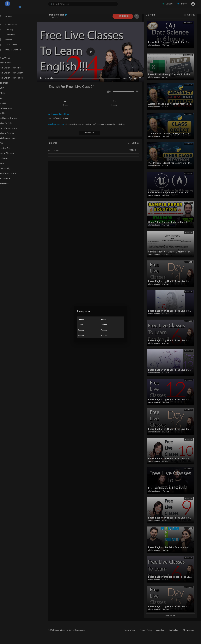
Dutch (80, 325)
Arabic (104, 319)
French (104, 325)
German (81, 330)
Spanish (81, 336)
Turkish (104, 336)
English (81, 319)
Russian (104, 330)
